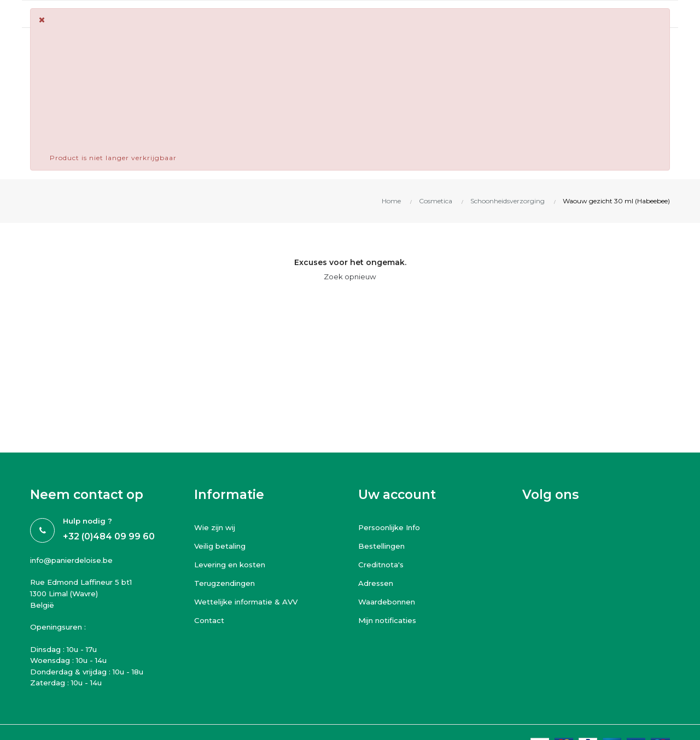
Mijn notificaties (390, 620)
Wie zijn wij (217, 527)
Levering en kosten (233, 565)
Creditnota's (382, 565)
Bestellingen (384, 546)
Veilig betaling (222, 546)
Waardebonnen (389, 602)
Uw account (397, 495)
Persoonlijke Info (392, 527)
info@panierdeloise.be (75, 560)
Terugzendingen (227, 583)
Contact (210, 620)
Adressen (377, 583)
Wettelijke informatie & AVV (249, 602)
